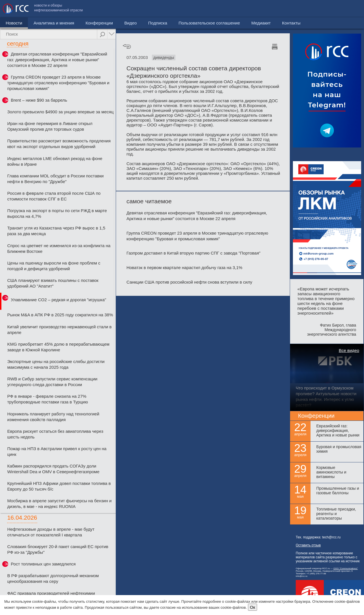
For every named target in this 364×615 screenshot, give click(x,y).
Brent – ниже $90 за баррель (39, 100)
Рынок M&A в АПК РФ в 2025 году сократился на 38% (60, 315)
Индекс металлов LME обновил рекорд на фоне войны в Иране (55, 161)
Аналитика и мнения (54, 23)
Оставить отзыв (308, 545)
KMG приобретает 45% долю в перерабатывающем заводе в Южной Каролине (58, 347)
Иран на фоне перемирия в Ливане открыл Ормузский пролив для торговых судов (50, 126)
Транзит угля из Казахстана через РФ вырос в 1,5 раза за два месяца (56, 231)
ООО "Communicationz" (346, 568)
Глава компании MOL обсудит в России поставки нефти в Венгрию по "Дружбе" (55, 179)
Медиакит (319, 9)
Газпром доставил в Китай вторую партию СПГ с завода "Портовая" (194, 253)
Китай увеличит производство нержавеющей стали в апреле (59, 330)
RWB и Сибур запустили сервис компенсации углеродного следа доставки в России (52, 382)
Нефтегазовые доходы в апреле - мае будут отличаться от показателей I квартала (51, 532)
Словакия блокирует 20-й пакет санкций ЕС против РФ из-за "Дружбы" (58, 549)
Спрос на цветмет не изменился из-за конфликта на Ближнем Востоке (59, 248)
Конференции (99, 23)
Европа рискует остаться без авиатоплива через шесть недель (55, 434)
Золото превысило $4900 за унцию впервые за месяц (60, 112)
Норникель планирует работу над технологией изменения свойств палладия (53, 417)
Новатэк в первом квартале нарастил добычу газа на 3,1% (184, 267)
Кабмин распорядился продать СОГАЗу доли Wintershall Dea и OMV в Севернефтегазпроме (53, 469)
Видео (131, 23)
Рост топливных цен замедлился (43, 564)
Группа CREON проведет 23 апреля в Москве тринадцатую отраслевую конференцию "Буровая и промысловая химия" (58, 83)
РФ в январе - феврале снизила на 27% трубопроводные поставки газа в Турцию (47, 399)
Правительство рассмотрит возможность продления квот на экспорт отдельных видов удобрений (59, 144)
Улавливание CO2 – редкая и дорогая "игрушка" (58, 300)
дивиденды (164, 58)
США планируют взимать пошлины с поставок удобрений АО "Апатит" (53, 283)
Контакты (349, 9)
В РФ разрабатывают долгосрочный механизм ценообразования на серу (53, 578)
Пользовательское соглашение (267, 9)
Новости (14, 23)
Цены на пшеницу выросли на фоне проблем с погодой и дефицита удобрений (54, 266)
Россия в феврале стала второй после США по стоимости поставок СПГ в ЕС (54, 196)
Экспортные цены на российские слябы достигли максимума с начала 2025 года (56, 364)
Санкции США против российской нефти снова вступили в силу (189, 282)
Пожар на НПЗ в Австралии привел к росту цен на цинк (57, 451)
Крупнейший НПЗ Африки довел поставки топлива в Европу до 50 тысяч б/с (59, 486)
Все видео (349, 350)
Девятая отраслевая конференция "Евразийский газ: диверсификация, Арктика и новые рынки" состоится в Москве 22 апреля (57, 60)
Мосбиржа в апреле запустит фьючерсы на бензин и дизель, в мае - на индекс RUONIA (59, 504)
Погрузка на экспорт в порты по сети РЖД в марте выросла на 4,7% (57, 213)
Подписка (158, 23)
